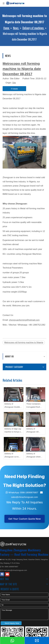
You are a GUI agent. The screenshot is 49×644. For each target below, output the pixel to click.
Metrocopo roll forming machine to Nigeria (24, 342)
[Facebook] (2, 574)
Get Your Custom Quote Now (25, 519)
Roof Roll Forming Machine (31, 554)
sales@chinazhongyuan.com (24, 497)
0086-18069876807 (29, 493)
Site (14, 83)
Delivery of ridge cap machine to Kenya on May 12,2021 (13, 431)
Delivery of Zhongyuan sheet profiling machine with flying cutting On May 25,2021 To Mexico (35, 456)
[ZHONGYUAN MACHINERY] (13, 544)
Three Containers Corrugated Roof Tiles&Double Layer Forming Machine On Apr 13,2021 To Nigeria (35, 406)
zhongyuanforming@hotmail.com (24, 320)
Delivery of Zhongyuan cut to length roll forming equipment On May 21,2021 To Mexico (12, 456)
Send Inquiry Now (12, 623)
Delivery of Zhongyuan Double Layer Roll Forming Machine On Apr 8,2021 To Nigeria (12, 406)
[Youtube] (7, 574)
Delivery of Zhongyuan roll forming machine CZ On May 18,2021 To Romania (35, 431)
